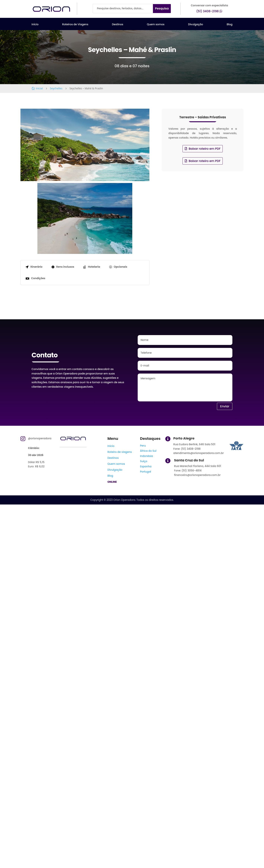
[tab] (34, 267)
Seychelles (56, 88)
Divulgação (196, 25)
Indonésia (146, 456)
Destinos (118, 25)
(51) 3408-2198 (208, 11)
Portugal (145, 472)
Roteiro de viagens (120, 452)
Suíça (144, 461)
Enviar (225, 407)
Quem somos (156, 25)
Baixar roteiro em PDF (205, 149)
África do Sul (148, 451)
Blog (230, 25)
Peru (143, 446)
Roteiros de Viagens (75, 25)
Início (35, 25)
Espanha (146, 466)
